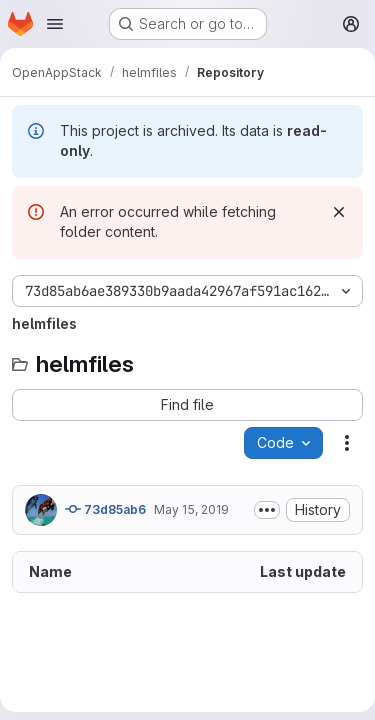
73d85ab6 (105, 509)
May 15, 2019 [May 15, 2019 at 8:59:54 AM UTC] (191, 509)
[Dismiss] (339, 212)
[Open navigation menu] (55, 24)
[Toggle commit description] (267, 510)
